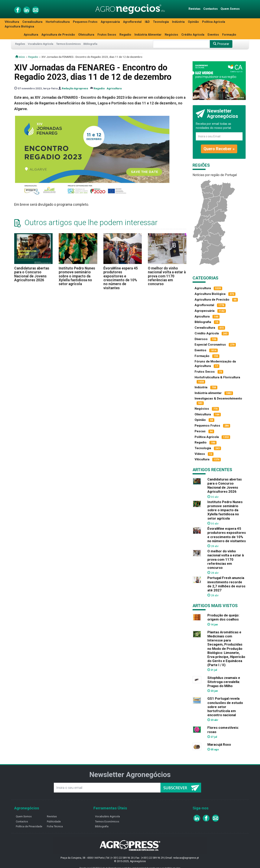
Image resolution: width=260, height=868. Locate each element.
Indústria (178, 22)
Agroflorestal (132, 22)
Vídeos (200, 454)
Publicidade (54, 821)
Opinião (193, 22)
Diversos (201, 339)
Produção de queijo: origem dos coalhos (223, 617)
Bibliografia (90, 44)
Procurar (221, 44)
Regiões (20, 44)
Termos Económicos (68, 44)
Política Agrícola (214, 22)
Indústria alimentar (208, 393)
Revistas (194, 9)
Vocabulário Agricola (107, 816)
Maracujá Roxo (219, 744)
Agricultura (114, 88)
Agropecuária (110, 22)
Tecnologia (161, 22)
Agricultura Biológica (19, 27)
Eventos (213, 35)
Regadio (125, 35)
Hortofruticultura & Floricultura (217, 377)
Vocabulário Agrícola (41, 44)
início (20, 57)
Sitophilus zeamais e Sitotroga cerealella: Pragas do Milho (224, 682)
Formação (229, 35)
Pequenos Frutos (85, 22)
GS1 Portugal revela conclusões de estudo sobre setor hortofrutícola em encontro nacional (225, 707)
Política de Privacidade (29, 826)
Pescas (200, 431)
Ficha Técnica (55, 826)
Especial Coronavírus (210, 345)
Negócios (171, 35)
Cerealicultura (32, 22)
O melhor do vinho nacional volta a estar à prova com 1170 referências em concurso (167, 276)
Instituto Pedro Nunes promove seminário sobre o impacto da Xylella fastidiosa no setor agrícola (77, 276)
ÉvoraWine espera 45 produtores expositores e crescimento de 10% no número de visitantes (121, 278)
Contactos (211, 9)
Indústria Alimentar (148, 35)
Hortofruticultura (58, 22)
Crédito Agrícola (193, 35)
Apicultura (31, 35)
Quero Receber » (219, 149)
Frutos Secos (107, 35)
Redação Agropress (75, 88)
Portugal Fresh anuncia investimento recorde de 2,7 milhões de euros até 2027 (226, 584)
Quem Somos (230, 9)
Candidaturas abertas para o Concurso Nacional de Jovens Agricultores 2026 (32, 274)
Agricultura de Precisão (58, 35)
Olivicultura (86, 35)
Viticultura (12, 22)
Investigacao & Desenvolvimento (218, 398)
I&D (147, 22)
